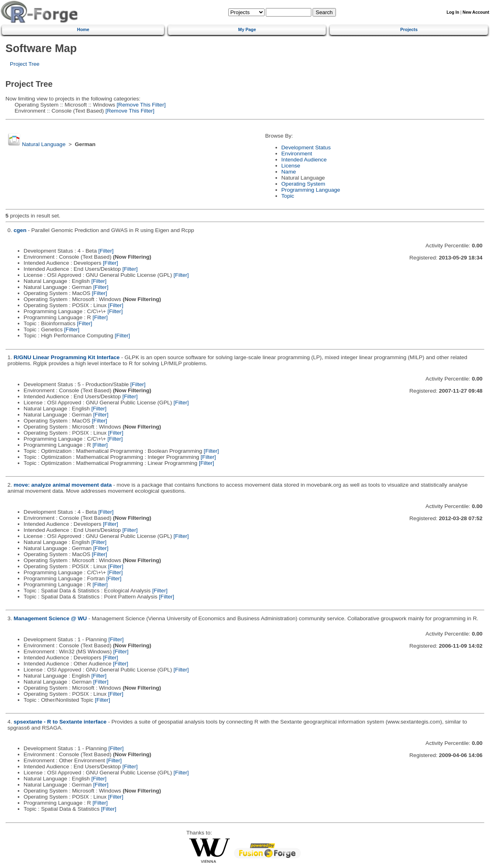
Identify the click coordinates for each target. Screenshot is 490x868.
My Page (247, 29)
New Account (476, 12)
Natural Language (44, 144)
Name (289, 172)
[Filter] (106, 251)
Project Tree (25, 64)
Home (83, 29)
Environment (297, 154)
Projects (409, 29)
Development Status (306, 147)
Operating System (303, 184)
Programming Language (311, 190)
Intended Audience (304, 160)
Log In (453, 12)
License (291, 166)
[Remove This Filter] (141, 105)
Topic (288, 196)
